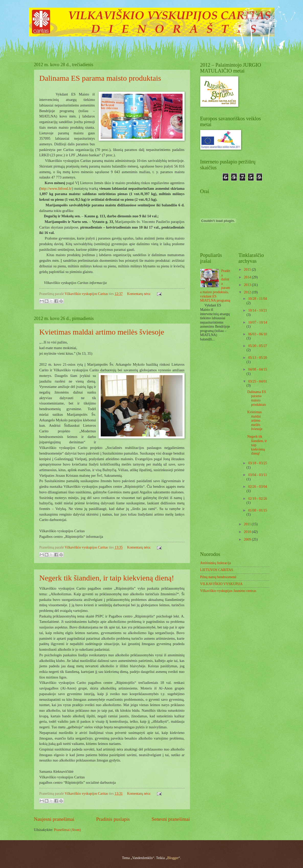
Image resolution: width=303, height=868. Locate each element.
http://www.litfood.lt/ (56, 188)
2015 (248, 270)
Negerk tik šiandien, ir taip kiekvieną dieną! (107, 578)
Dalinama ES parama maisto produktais (100, 78)
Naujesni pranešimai (54, 819)
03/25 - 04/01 (257, 381)
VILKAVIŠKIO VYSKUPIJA (221, 584)
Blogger (173, 858)
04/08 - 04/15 (257, 369)
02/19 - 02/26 (257, 499)
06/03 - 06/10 (257, 334)
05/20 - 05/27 (257, 346)
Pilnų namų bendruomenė (218, 577)
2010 (248, 532)
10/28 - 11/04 (257, 299)
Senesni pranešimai (171, 819)
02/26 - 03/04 (257, 487)
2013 (248, 285)
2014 (248, 277)
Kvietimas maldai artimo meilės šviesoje (102, 332)
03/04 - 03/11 (257, 475)
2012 (248, 292)
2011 (248, 524)
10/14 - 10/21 (257, 310)
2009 (248, 539)
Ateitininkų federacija (216, 563)
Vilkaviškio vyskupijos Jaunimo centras (228, 591)
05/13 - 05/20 (257, 358)
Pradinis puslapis (113, 819)
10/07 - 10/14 (257, 322)
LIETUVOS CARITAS (217, 570)
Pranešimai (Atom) (67, 830)
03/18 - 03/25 (257, 463)
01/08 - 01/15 (257, 510)
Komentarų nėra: (139, 294)
